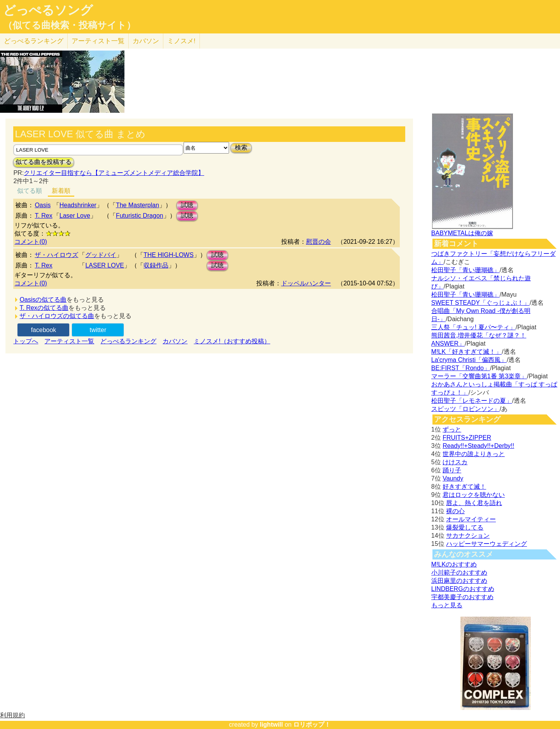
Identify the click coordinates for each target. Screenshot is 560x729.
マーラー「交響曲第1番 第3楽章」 (479, 376)
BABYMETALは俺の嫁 (462, 233)
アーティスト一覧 (69, 341)
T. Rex (43, 216)
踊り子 (452, 470)
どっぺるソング (48, 10)
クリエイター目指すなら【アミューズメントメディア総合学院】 (114, 173)
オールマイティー (471, 519)
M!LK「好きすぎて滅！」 (466, 352)
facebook (43, 330)
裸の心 (455, 511)
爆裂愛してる (465, 527)
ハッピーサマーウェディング (486, 544)
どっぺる (34, 41)
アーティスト (98, 41)
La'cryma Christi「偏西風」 (469, 360)
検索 (241, 148)
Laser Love (75, 216)
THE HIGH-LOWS (169, 255)
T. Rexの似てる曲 (44, 308)
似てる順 (30, 191)
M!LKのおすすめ (454, 564)
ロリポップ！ (312, 725)
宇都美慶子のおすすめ (462, 597)
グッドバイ (101, 255)
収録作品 (156, 265)
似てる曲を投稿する (44, 162)
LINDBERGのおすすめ (463, 589)
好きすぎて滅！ (464, 487)
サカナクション (468, 536)
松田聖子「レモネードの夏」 (472, 401)
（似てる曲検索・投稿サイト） (69, 25)
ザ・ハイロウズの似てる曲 (57, 316)
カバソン (146, 41)
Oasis (43, 205)
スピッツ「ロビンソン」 (465, 409)
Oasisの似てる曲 (43, 300)
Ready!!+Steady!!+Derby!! (478, 446)
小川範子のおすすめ (459, 573)
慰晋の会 (318, 242)
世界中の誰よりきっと (474, 454)
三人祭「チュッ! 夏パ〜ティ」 (473, 327)
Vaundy (453, 478)
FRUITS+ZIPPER (467, 438)
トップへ (26, 341)
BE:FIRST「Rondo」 (461, 368)
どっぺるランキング (128, 341)
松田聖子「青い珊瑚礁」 (465, 270)
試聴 (187, 205)
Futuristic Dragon (140, 216)
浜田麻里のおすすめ (459, 581)
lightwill (271, 725)
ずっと (452, 429)
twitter (98, 330)
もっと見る (447, 605)
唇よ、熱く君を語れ (474, 503)
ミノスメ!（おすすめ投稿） (232, 341)
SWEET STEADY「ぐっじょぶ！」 (480, 303)
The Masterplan (137, 205)
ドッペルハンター (306, 283)
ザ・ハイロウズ (56, 255)
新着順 (61, 191)
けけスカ (455, 462)
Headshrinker (78, 205)
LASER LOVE (105, 265)
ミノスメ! (181, 41)
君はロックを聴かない (474, 495)
